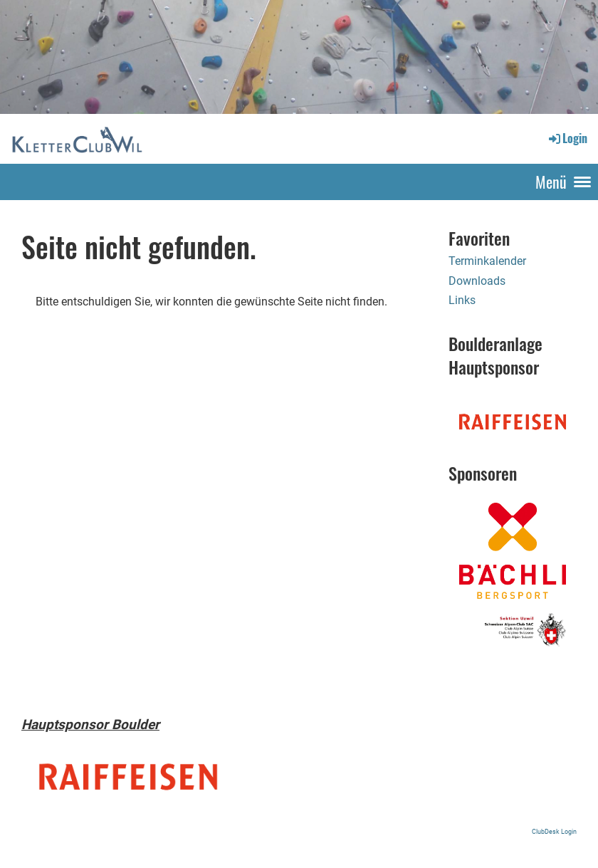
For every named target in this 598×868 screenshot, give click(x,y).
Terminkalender (487, 261)
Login (567, 138)
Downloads (477, 281)
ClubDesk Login (554, 831)
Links (462, 300)
